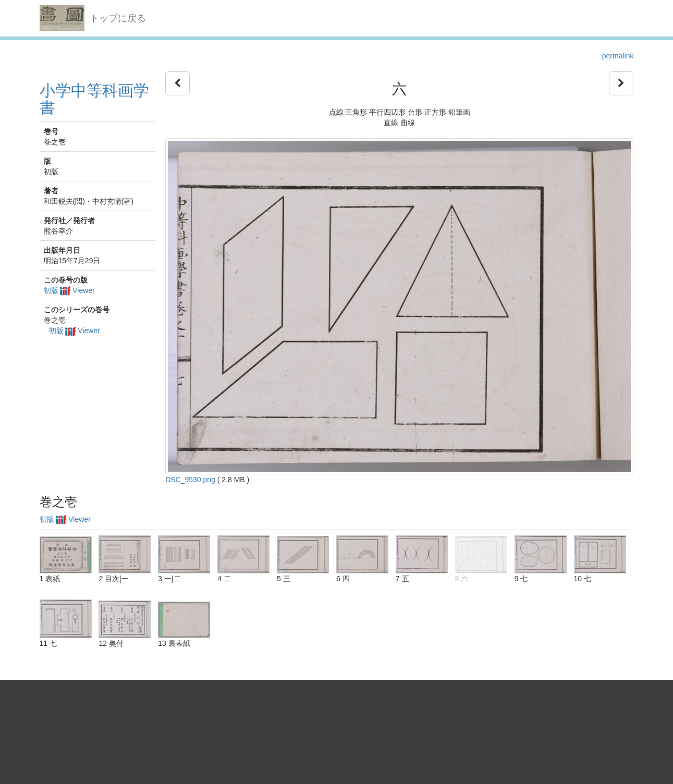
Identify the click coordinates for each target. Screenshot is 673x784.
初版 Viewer (69, 290)
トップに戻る (118, 18)
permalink (618, 56)
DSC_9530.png (190, 480)
